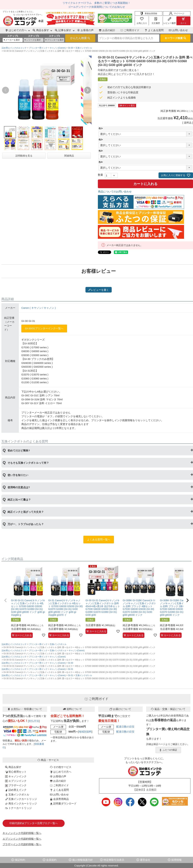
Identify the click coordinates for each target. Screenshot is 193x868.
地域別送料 (85, 732)
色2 (101, 140)
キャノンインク (16, 776)
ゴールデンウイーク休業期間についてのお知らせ (96, 7)
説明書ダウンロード (63, 803)
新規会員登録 (149, 13)
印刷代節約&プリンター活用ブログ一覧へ (34, 823)
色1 (101, 128)
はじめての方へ (61, 772)
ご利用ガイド (130, 30)
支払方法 (34, 721)
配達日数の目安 (125, 727)
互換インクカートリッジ (21, 799)
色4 (101, 162)
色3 (101, 151)
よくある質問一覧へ (99, 539)
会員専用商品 (59, 799)
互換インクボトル (84, 48)
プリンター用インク (38, 48)
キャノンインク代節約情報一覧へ (22, 833)
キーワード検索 (175, 38)
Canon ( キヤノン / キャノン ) (39, 308)
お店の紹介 (107, 30)
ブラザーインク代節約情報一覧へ (22, 844)
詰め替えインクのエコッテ (14, 48)
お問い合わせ (178, 30)
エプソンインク (16, 781)
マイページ (177, 13)
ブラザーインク (16, 785)
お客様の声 (85, 30)
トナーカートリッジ (18, 808)
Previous (6, 90)
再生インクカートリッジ (21, 803)
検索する (80, 38)
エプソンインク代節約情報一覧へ (22, 839)
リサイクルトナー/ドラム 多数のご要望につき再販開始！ (96, 3)
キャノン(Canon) (58, 48)
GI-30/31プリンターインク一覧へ (44, 328)
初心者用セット (16, 772)
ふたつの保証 (168, 750)
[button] (6, 600)
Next (88, 90)
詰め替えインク (16, 790)
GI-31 (70, 669)
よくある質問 (154, 30)
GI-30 (70, 48)
